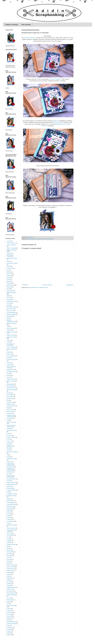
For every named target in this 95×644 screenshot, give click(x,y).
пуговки (9, 481)
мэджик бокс (10, 404)
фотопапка (10, 554)
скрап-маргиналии (12, 504)
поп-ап (9, 474)
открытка (44, 239)
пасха (8, 450)
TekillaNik (9, 635)
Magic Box (9, 618)
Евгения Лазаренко (29, 38)
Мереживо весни (11, 388)
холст (8, 557)
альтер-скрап (10, 268)
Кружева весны (11, 370)
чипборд (9, 572)
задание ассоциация (12, 332)
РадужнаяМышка (11, 484)
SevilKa (9, 633)
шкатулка (9, 582)
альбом (9, 266)
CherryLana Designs (12, 605)
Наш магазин (26, 25)
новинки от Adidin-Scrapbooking (12, 416)
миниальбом (10, 398)
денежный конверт (12, 307)
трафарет (9, 541)
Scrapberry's (10, 627)
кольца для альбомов (12, 360)
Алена (9, 261)
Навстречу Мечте (11, 406)
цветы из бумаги (11, 565)
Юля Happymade (11, 593)
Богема (9, 278)
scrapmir (9, 631)
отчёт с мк (9, 441)
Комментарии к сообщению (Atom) (39, 287)
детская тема (10, 311)
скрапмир (49, 239)
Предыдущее (70, 285)
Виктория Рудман (11, 293)
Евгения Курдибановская (11, 321)
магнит (9, 377)
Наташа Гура (10, 412)
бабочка (9, 272)
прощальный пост (11, 479)
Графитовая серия (12, 301)
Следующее (25, 285)
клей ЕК (9, 352)
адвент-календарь (12, 248)
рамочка (9, 486)
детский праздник (11, 313)
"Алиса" (9, 241)
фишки (9, 548)
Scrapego (9, 629)
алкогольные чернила (12, 263)
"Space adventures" (12, 245)
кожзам (9, 358)
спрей (8, 516)
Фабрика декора (11, 544)
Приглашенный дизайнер (11, 476)
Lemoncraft (10, 616)
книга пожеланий (11, 356)
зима (8, 342)
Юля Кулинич (10, 591)
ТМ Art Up (9, 533)
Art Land (9, 598)
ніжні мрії (9, 413)
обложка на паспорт (12, 430)
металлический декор (12, 390)
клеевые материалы (12, 349)
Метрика (9, 393)
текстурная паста (11, 528)
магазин (9, 375)
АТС (8, 270)
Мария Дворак (11, 384)
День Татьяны (10, 309)
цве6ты (9, 561)
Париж (9, 448)
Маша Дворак (10, 386)
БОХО (8, 279)
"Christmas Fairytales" (55, 79)
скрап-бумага (10, 501)
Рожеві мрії (10, 488)
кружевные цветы (11, 372)
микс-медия (10, 395)
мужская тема (10, 402)
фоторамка (10, 556)
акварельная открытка (10, 256)
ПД (8, 455)
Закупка (9, 340)
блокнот (9, 276)
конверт (9, 363)
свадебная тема (11, 494)
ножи (8, 420)
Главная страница (11, 25)
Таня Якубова (10, 521)
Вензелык (9, 287)
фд (52, 239)
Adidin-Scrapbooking (12, 595)
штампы (9, 585)
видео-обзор (10, 291)
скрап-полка (10, 506)
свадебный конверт (12, 496)
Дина (8, 318)
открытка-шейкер (11, 437)
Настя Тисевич (11, 410)
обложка (9, 429)
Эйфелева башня (11, 587)
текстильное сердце (12, 525)
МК (8, 400)
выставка (9, 299)
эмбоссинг (10, 589)
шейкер (9, 580)
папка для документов (10, 446)
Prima (8, 625)
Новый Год (10, 418)
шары (8, 576)
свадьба (9, 499)
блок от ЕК (10, 274)
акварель (9, 253)
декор (8, 305)
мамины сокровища (12, 381)
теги (8, 523)
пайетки (9, 443)
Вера (8, 289)
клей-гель (9, 354)
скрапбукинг (10, 508)
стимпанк (9, 517)
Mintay (9, 620)
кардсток (55, 121)
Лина (8, 373)
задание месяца (11, 335)
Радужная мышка (11, 483)
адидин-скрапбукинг (12, 250)
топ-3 (8, 537)
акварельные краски (12, 258)
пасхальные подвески (12, 452)
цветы (8, 563)
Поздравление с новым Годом (11, 469)
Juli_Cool (9, 614)
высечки (9, 298)
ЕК (8, 326)
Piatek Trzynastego (12, 624)
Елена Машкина (11, 328)
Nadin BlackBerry (11, 622)
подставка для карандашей (11, 464)
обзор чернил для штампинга (11, 426)
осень (8, 434)
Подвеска (9, 462)
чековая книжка (11, 569)
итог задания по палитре (11, 345)
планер (9, 457)
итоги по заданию (11, 347)
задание (9, 330)
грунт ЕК (9, 303)
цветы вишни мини (58, 122)
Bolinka (9, 602)
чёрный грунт (10, 571)
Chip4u (9, 609)
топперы (9, 539)
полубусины (10, 472)
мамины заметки (11, 379)
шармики (9, 574)
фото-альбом (10, 552)
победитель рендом (12, 459)
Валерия (9, 283)
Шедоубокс (10, 578)
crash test (9, 611)
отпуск (9, 439)
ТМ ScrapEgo (10, 535)
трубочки (9, 542)
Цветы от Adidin (11, 567)
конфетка (9, 365)
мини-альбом (10, 397)
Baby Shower (10, 600)
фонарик (9, 550)
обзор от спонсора (12, 422)
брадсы (9, 281)
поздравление (10, 467)
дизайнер (9, 316)
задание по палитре (12, 337)
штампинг (9, 584)
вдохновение (29, 239)
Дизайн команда (11, 314)
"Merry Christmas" (11, 243)
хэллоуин (9, 559)
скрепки (9, 512)
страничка (9, 519)
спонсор (9, 514)
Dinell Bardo (10, 612)
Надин (9, 408)
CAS (8, 604)
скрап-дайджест (11, 503)
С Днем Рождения (12, 490)
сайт (8, 492)
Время (9, 296)
